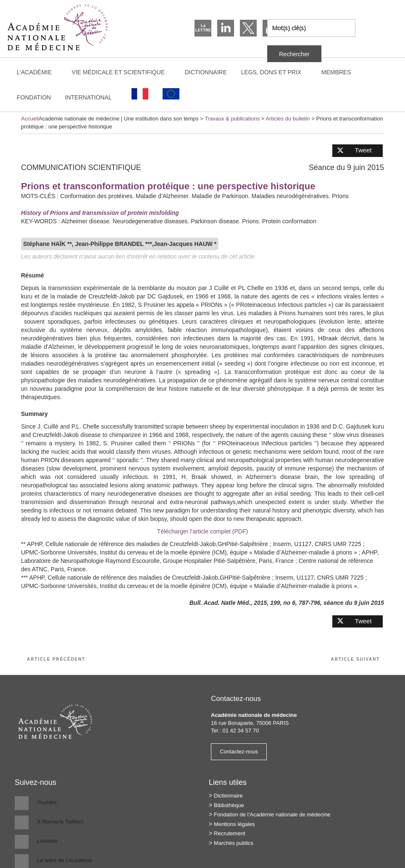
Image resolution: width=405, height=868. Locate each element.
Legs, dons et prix (275, 72)
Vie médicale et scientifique (122, 72)
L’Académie (38, 72)
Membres (336, 72)
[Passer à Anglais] (171, 94)
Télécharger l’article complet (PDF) (202, 531)
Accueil (30, 119)
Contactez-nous (239, 752)
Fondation (34, 97)
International (92, 97)
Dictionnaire (206, 72)
